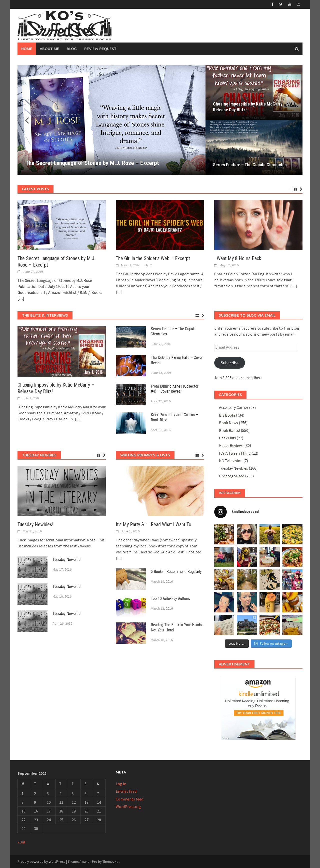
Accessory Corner (234, 407)
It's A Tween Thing (235, 453)
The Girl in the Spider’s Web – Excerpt (153, 258)
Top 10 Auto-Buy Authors (170, 599)
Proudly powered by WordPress (41, 861)
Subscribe (230, 363)
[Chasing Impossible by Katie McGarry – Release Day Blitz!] (254, 93)
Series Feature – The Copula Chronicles (250, 165)
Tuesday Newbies (233, 468)
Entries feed (126, 791)
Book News (228, 423)
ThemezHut (111, 861)
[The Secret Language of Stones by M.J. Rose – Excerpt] (111, 120)
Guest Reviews (231, 445)
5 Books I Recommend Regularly (176, 572)
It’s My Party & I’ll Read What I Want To (153, 524)
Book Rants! (229, 430)
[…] (21, 298)
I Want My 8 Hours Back (238, 258)
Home (27, 49)
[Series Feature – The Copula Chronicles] (254, 148)
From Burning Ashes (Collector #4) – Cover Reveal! (175, 389)
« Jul (21, 842)
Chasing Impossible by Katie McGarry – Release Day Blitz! (249, 107)
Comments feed (129, 799)
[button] (193, 120)
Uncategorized (232, 476)
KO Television (231, 461)
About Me (49, 49)
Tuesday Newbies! (35, 524)
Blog (72, 49)
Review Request (100, 49)
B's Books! (228, 415)
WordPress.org (128, 806)
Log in (121, 784)
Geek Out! (227, 438)
